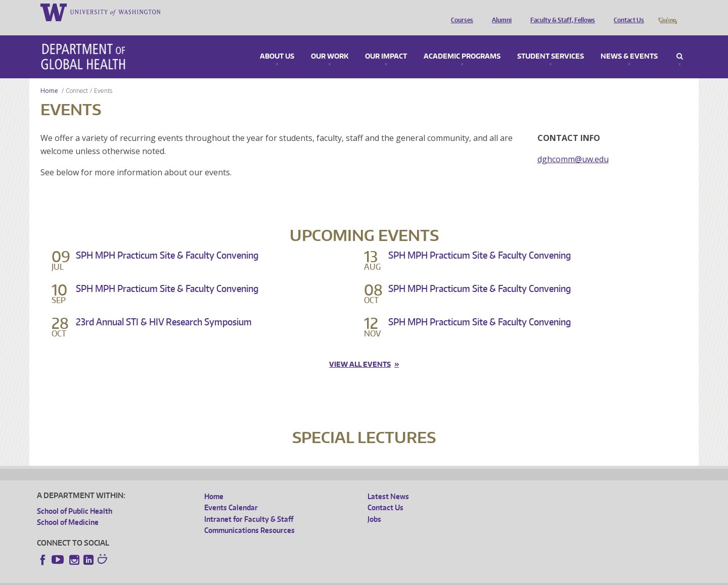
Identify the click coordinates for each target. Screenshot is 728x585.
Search (680, 42)
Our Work (330, 42)
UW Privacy (171, 577)
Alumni (499, 12)
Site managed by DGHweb (272, 577)
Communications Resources (249, 516)
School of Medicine (68, 508)
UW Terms (212, 577)
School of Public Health (75, 497)
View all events (360, 350)
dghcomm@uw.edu (573, 145)
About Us (277, 42)
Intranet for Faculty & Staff (249, 505)
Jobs (374, 505)
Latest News (388, 482)
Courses (460, 12)
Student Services (551, 42)
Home (49, 77)
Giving (667, 12)
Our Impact (386, 42)
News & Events (629, 42)
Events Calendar (231, 493)
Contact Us (626, 12)
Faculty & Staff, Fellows (560, 12)
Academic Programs (462, 42)
